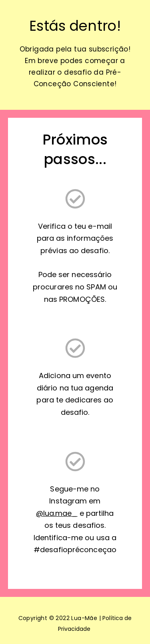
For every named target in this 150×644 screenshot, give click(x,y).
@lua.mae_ (57, 513)
